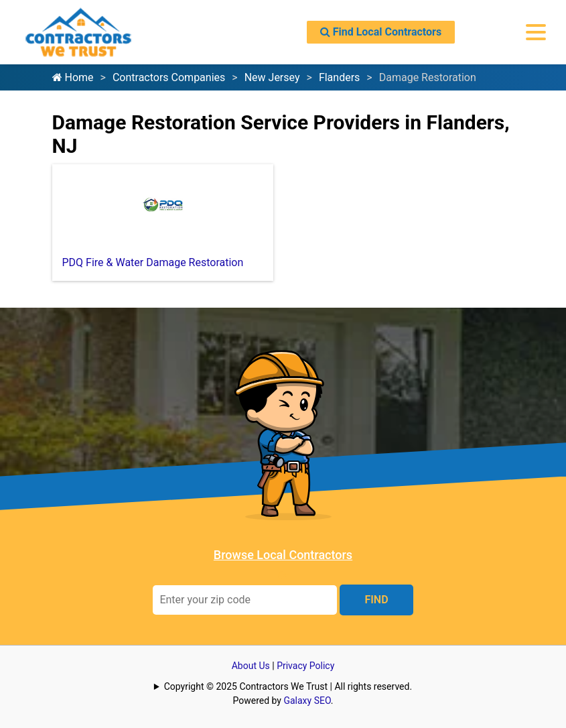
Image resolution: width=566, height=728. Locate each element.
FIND (376, 600)
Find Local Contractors (381, 32)
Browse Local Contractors (283, 555)
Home (73, 77)
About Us (251, 666)
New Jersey (272, 77)
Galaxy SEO (307, 701)
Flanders (339, 77)
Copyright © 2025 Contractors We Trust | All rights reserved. (288, 686)
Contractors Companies (169, 77)
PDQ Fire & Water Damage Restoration (153, 262)
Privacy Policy (305, 666)
